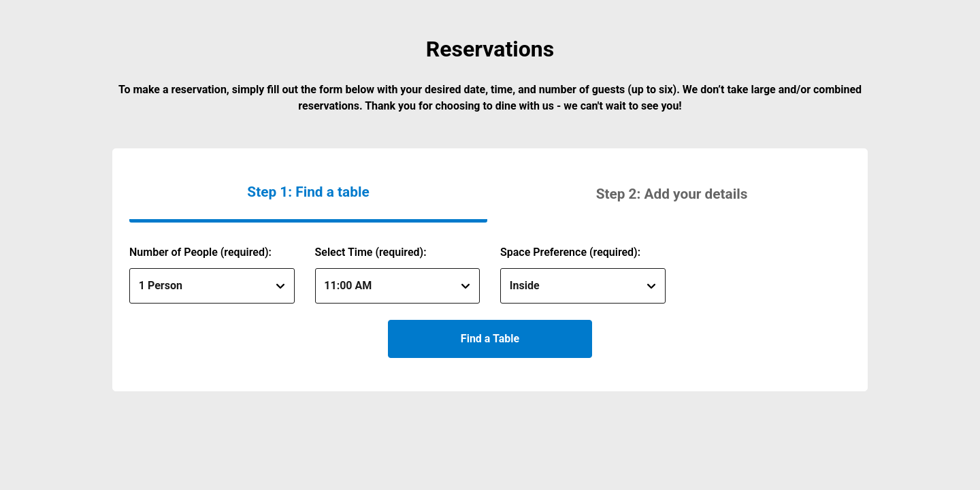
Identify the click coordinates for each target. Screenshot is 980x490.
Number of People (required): (200, 252)
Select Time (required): (371, 252)
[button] (672, 194)
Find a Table (490, 339)
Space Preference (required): (570, 252)
